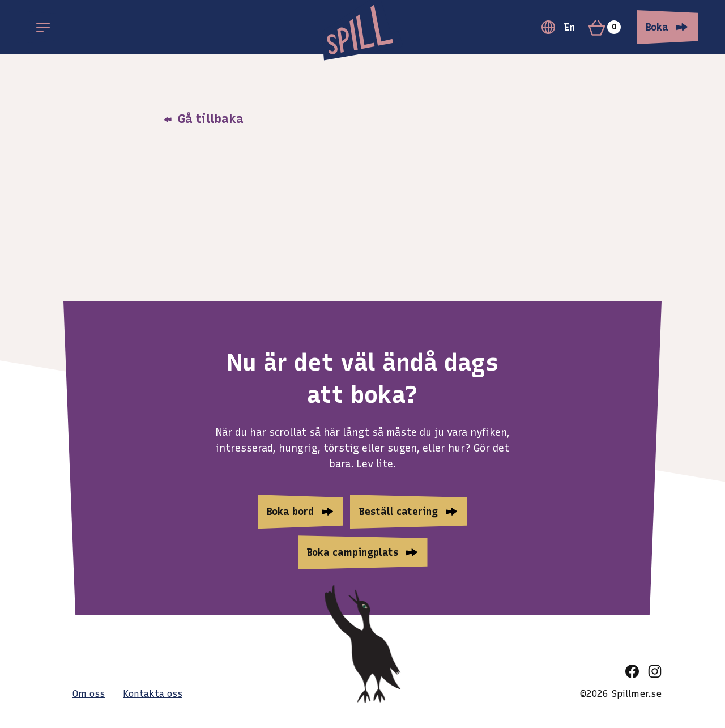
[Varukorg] (609, 27)
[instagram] (655, 671)
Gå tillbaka (203, 119)
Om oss (89, 694)
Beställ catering (398, 511)
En (558, 27)
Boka (657, 27)
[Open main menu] (43, 27)
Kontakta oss (153, 694)
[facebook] (632, 671)
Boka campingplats (353, 552)
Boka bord (290, 511)
